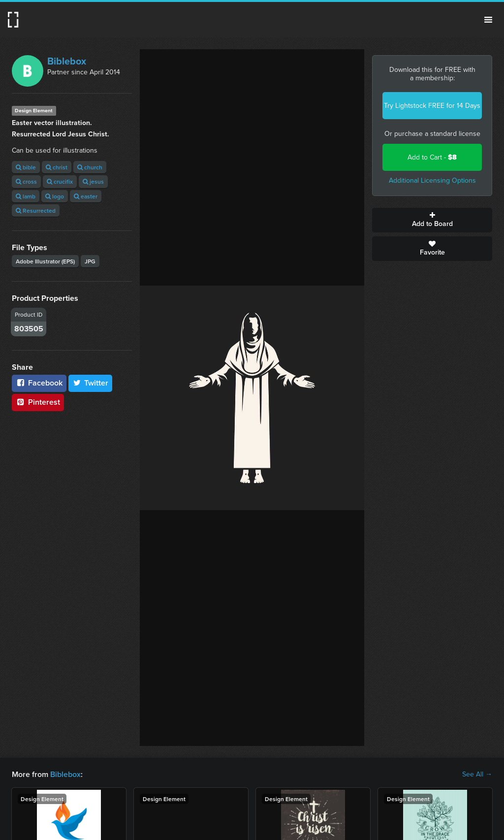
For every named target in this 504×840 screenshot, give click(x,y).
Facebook (39, 383)
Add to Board (432, 220)
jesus (93, 181)
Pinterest (38, 402)
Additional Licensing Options (432, 180)
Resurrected (36, 210)
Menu (488, 20)
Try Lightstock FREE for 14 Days (432, 106)
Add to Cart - (432, 157)
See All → (477, 775)
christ (57, 167)
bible (26, 167)
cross (26, 181)
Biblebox (67, 61)
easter (86, 196)
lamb (26, 196)
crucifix (60, 181)
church (90, 167)
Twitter (91, 383)
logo (55, 196)
